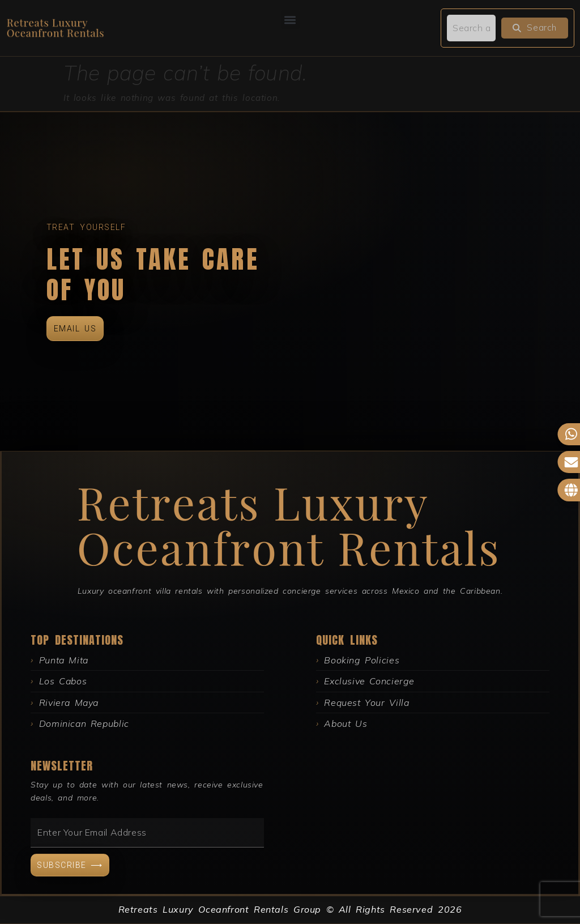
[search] (471, 28)
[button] (290, 20)
